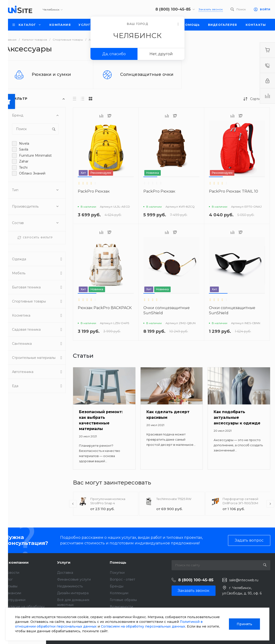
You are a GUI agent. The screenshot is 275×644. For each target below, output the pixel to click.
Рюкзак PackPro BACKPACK (105, 308)
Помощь (118, 562)
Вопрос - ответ (122, 579)
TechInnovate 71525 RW (174, 499)
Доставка (65, 573)
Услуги (64, 562)
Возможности (121, 607)
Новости (12, 573)
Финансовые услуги (74, 579)
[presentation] (73, 504)
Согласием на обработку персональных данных (143, 626)
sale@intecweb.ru (244, 580)
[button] (85, 177)
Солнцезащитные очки (147, 74)
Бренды (117, 586)
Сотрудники (15, 600)
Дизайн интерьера (73, 593)
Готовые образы (123, 600)
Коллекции (119, 593)
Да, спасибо (114, 54)
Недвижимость (70, 586)
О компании (17, 562)
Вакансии (13, 593)
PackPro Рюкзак (94, 191)
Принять (244, 624)
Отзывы (11, 586)
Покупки (117, 573)
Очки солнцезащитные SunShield (167, 310)
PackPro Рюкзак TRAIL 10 (234, 191)
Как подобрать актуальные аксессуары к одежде (237, 417)
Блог (9, 579)
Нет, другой (161, 54)
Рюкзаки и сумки (51, 74)
